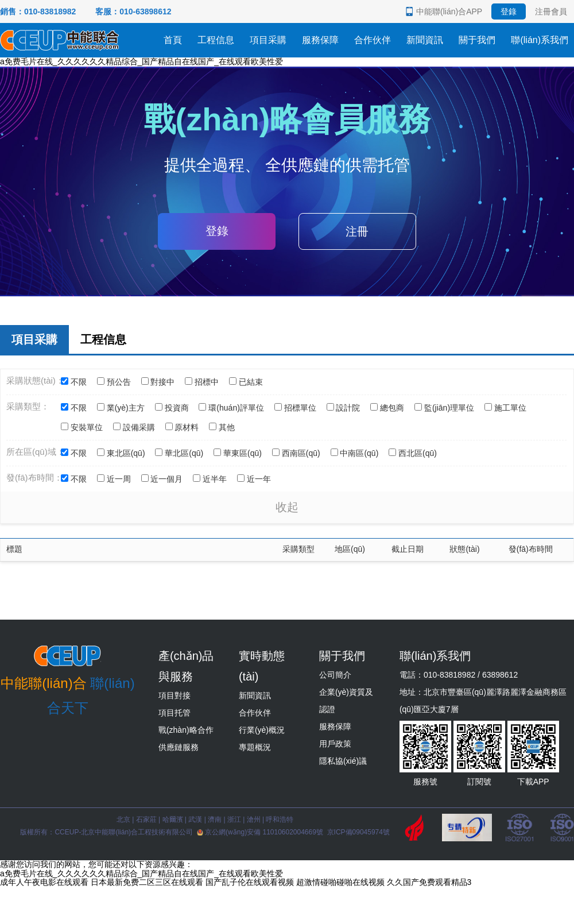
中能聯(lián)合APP (449, 11)
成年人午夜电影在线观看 (44, 882)
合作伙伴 (373, 40)
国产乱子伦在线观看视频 (250, 882)
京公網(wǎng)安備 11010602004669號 (261, 832)
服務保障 (320, 40)
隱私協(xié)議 (343, 761)
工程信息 (216, 40)
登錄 (509, 11)
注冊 (357, 231)
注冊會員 (551, 11)
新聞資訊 (425, 40)
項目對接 (174, 695)
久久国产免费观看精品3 (429, 882)
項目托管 (174, 713)
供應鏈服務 (179, 747)
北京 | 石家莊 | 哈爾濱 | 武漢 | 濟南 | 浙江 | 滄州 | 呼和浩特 (205, 819)
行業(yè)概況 (262, 730)
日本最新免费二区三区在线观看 (147, 882)
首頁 (173, 40)
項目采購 (268, 40)
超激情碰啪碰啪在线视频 (340, 882)
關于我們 (477, 40)
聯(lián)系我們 (540, 40)
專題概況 (255, 747)
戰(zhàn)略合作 (186, 730)
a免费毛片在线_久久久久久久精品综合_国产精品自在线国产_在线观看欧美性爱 (141, 61)
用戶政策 (335, 744)
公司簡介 (335, 675)
